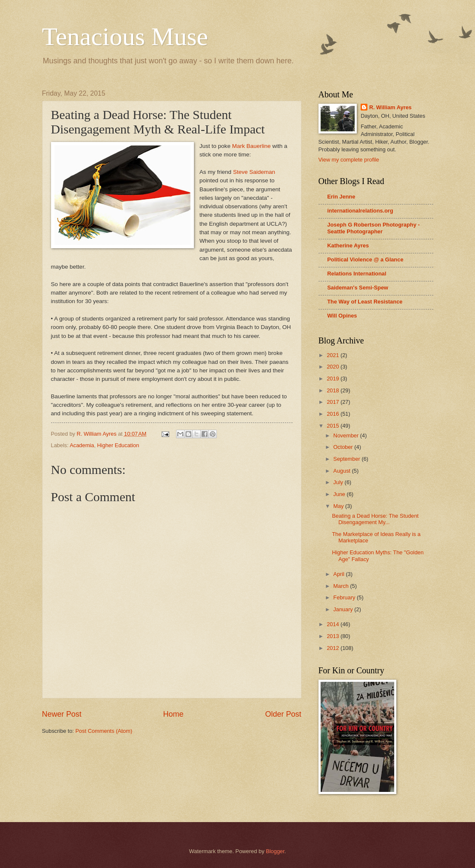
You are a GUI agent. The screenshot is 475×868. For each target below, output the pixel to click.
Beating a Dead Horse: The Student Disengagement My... (375, 519)
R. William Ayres (390, 107)
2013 (333, 636)
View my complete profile (349, 160)
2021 (333, 355)
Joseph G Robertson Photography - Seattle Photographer (374, 228)
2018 (333, 390)
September (348, 459)
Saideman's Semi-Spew (358, 288)
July (339, 482)
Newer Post (62, 714)
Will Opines (342, 316)
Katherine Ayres (348, 245)
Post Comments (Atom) (104, 731)
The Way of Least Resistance (365, 302)
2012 (333, 648)
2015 (333, 426)
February (345, 597)
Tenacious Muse (125, 37)
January (344, 609)
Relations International (357, 274)
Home (173, 714)
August (343, 471)
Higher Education (118, 445)
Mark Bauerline (252, 146)
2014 (333, 624)
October (344, 447)
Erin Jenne (341, 197)
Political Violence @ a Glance (365, 260)
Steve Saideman (254, 172)
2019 (333, 379)
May (339, 506)
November (347, 435)
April (340, 574)
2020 (333, 367)
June (340, 494)
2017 (333, 402)
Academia (82, 445)
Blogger (275, 851)
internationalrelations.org (360, 211)
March (342, 586)
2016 (333, 414)
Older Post (283, 714)
